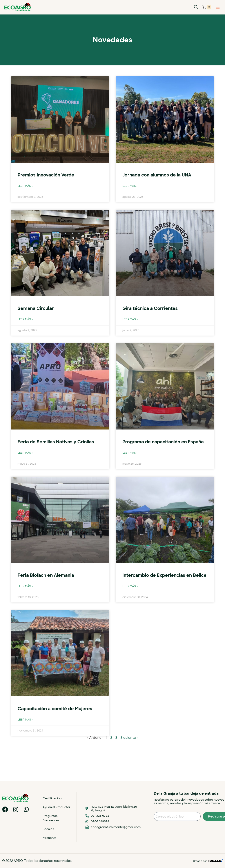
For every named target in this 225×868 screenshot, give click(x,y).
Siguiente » (129, 751)
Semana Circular (36, 308)
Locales (50, 829)
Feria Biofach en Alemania (47, 582)
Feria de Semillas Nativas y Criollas (57, 442)
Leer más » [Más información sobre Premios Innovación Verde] (25, 186)
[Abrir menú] (218, 7)
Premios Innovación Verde (47, 175)
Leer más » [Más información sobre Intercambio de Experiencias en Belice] (130, 600)
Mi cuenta (51, 838)
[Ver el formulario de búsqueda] (196, 7)
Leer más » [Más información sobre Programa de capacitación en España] (130, 460)
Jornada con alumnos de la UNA (159, 175)
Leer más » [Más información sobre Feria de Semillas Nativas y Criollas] (25, 453)
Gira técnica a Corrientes (151, 308)
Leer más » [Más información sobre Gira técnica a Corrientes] (130, 319)
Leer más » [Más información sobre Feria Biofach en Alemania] (25, 593)
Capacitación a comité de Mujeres (57, 722)
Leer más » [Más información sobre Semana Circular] (25, 319)
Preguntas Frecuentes (52, 818)
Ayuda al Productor (58, 807)
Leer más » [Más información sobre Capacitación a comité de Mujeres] (25, 733)
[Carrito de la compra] (207, 7)
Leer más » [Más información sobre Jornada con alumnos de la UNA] (130, 186)
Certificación (53, 798)
